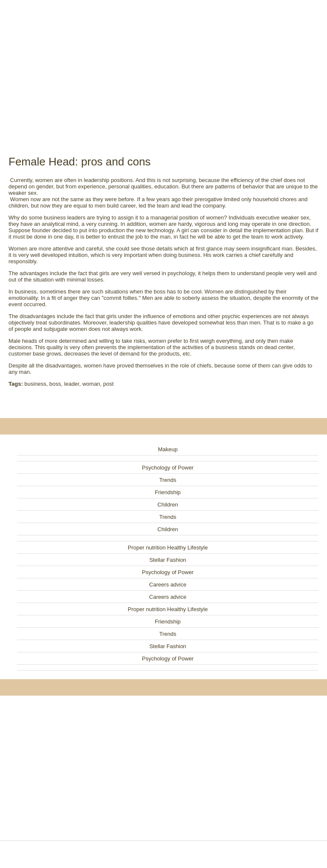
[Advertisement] (163, 68)
